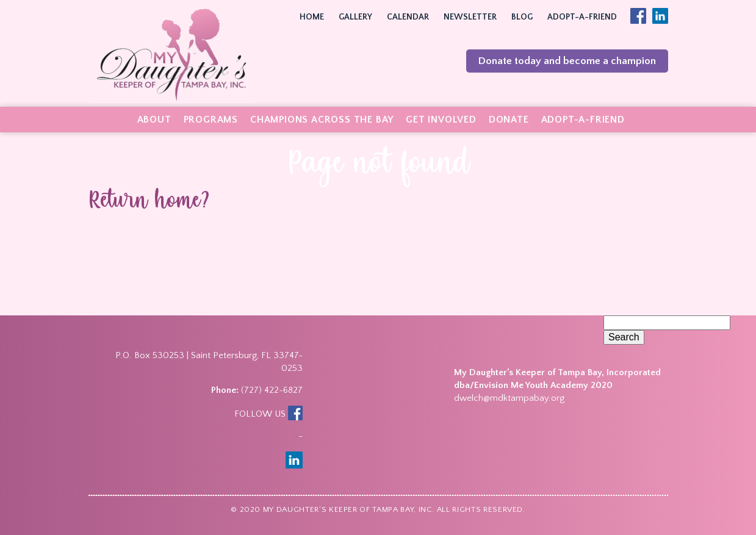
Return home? (149, 202)
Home (312, 17)
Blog (522, 17)
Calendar (408, 17)
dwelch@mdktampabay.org (509, 398)
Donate (509, 120)
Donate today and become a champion (567, 61)
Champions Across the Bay (322, 120)
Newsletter (470, 17)
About (154, 120)
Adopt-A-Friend (582, 17)
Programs (211, 120)
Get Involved (441, 120)
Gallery (355, 17)
